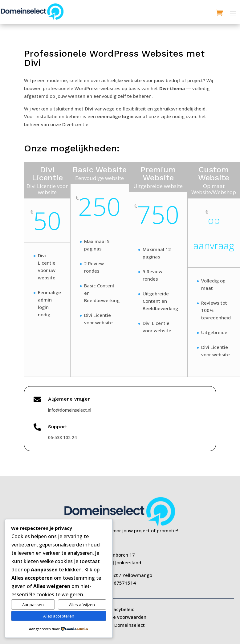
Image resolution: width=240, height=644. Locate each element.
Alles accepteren (59, 616)
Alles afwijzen (82, 605)
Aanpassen (33, 605)
